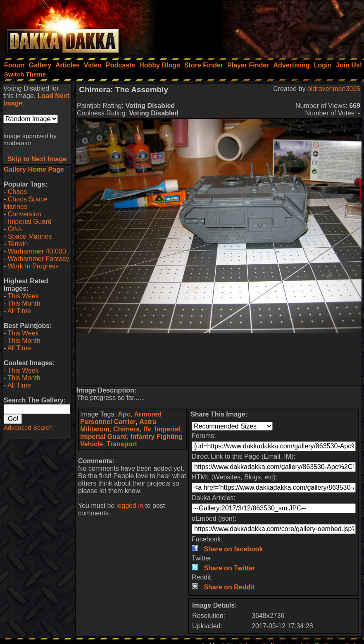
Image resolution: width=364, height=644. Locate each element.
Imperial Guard (30, 221)
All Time (19, 311)
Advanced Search (28, 427)
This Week (23, 296)
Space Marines (30, 236)
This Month (24, 303)
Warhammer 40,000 (37, 251)
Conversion (25, 214)
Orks (15, 229)
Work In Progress (33, 266)
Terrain (18, 244)
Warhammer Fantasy (39, 259)
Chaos (17, 192)
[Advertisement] (253, 27)
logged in (130, 506)
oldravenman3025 (334, 89)
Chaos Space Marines (26, 203)
